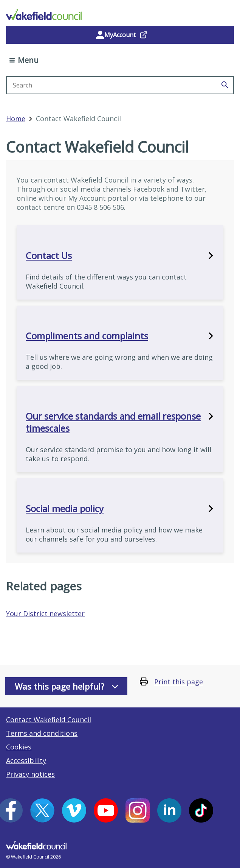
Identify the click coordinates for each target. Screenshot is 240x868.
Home (16, 119)
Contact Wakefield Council (49, 720)
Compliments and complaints (120, 336)
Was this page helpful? (67, 686)
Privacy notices (30, 774)
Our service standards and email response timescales (120, 422)
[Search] (225, 85)
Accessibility (26, 760)
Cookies (19, 747)
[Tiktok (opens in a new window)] (201, 810)
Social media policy (120, 509)
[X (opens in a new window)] (42, 810)
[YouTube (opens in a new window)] (106, 810)
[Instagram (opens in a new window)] (138, 810)
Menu (24, 60)
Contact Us (120, 256)
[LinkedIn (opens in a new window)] (169, 810)
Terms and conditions (42, 733)
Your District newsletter (45, 614)
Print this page (179, 682)
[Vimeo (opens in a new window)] (74, 810)
